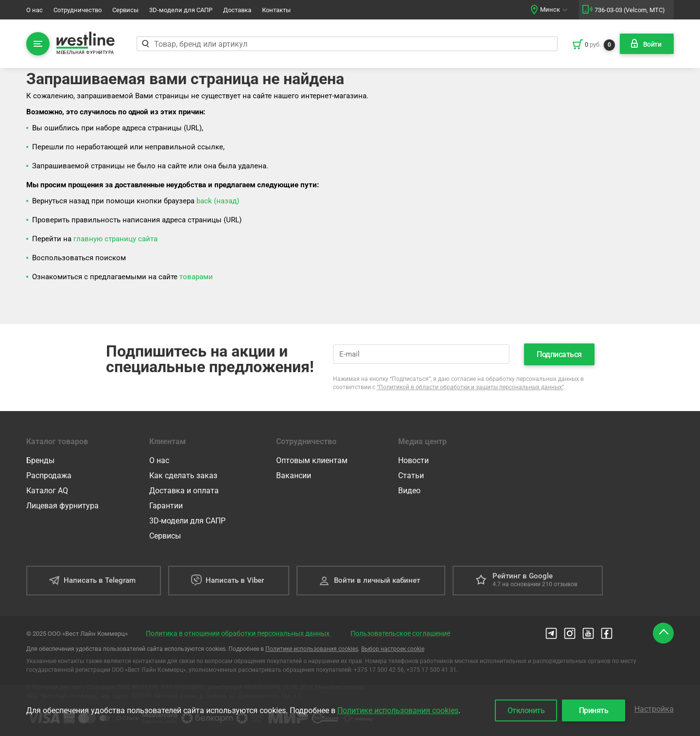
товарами (196, 277)
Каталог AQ (47, 491)
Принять (594, 710)
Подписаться (559, 354)
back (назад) (218, 201)
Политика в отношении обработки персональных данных (238, 633)
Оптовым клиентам (312, 460)
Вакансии (294, 476)
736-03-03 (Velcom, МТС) (630, 10)
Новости (413, 460)
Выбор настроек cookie (393, 649)
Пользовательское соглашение (400, 633)
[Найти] (145, 44)
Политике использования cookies (312, 649)
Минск (550, 9)
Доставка (237, 10)
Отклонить (526, 710)
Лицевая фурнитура (62, 506)
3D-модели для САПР (181, 10)
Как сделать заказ (183, 476)
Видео (409, 491)
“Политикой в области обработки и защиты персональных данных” (470, 387)
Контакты (276, 10)
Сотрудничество (78, 10)
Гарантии (166, 506)
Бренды (40, 460)
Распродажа (49, 476)
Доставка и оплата (184, 491)
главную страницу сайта (115, 239)
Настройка (654, 709)
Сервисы (125, 10)
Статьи (411, 476)
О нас (35, 10)
